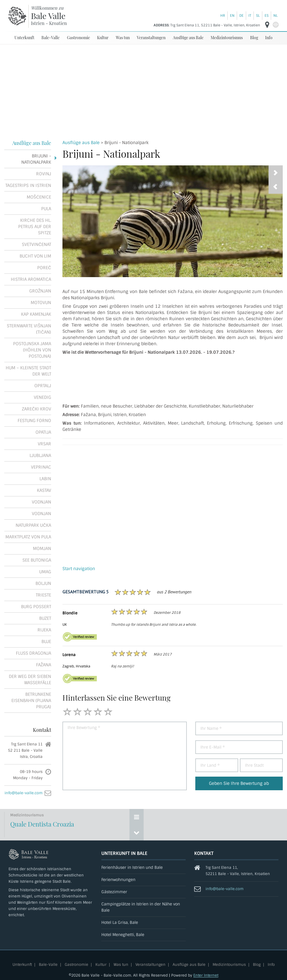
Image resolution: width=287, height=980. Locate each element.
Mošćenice (39, 197)
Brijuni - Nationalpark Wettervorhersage (173, 379)
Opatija (43, 432)
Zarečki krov (36, 409)
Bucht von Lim (35, 256)
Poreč (44, 268)
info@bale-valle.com (24, 793)
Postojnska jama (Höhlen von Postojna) (32, 350)
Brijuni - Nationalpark (36, 159)
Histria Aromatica (31, 279)
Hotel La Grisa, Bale (120, 923)
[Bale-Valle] (17, 16)
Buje (46, 642)
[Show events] (137, 817)
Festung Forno (34, 421)
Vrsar (44, 444)
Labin (45, 479)
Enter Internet (206, 975)
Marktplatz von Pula (28, 537)
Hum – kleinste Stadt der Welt (28, 371)
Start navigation (79, 569)
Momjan (42, 549)
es (267, 16)
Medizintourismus (227, 38)
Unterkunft (24, 38)
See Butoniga (37, 560)
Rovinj (44, 174)
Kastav (44, 490)
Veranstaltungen (151, 38)
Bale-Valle (51, 38)
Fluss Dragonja (33, 653)
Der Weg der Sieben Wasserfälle (30, 680)
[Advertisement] (144, 87)
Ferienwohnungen (118, 880)
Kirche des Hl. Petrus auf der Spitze (35, 227)
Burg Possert (36, 607)
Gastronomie (78, 38)
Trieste (43, 595)
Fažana (44, 665)
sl (258, 16)
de (241, 16)
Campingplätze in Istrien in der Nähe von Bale (141, 907)
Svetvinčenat (36, 245)
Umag (45, 572)
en (232, 16)
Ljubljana (40, 456)
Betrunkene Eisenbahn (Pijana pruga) (31, 701)
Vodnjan (41, 502)
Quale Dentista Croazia (42, 824)
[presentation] (276, 187)
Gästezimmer (114, 892)
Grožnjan (40, 291)
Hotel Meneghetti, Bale (123, 935)
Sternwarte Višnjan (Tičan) (29, 329)
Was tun (123, 38)
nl (276, 16)
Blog (254, 38)
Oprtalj (43, 386)
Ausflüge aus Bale (188, 38)
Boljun (43, 583)
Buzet (45, 618)
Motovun (41, 303)
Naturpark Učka (33, 525)
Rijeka (44, 630)
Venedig (42, 397)
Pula (46, 209)
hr (223, 16)
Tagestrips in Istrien (28, 186)
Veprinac (41, 467)
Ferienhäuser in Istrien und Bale (132, 868)
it (250, 16)
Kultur (103, 38)
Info (269, 38)
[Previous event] (137, 833)
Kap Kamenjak (36, 314)
